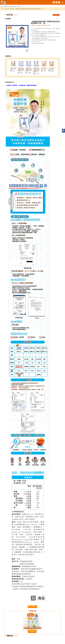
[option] (17, 36)
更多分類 (56, 15)
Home (3, 9)
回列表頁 (32, 607)
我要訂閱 (32, 631)
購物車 (56, 2)
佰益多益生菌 (14, 6)
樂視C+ (19, 6)
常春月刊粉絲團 (64, 130)
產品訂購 (7, 9)
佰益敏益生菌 (7, 6)
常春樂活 (12, 9)
